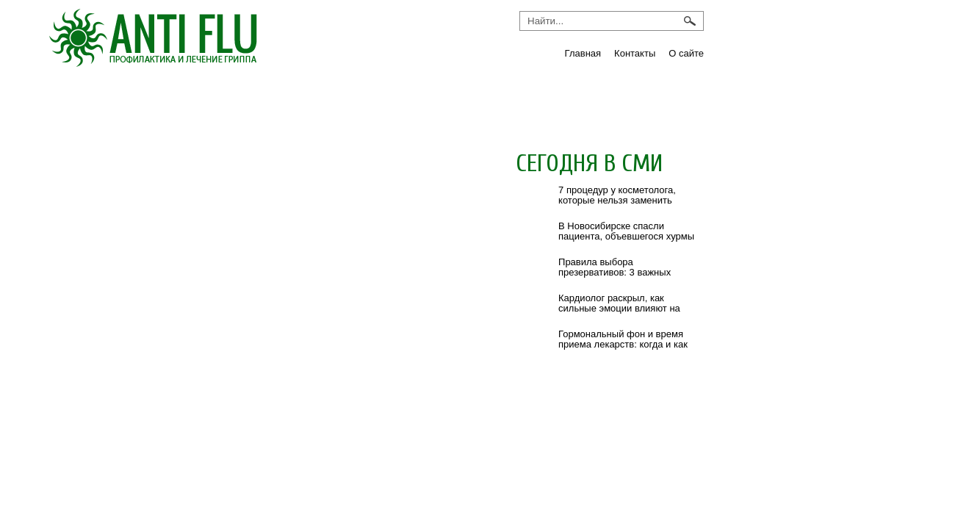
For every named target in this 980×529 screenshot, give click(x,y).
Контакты (635, 53)
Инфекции (202, 100)
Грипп (97, 100)
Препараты (511, 100)
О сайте (686, 53)
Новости (317, 100)
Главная (583, 53)
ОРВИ (408, 100)
